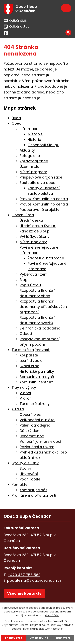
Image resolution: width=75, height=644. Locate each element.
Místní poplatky (33, 242)
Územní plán (31, 166)
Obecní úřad (23, 215)
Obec (16, 123)
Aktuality (27, 150)
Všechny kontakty (24, 593)
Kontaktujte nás (33, 490)
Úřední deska (31, 220)
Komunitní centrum (37, 382)
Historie (34, 139)
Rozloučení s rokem (37, 447)
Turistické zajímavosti (31, 350)
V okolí (25, 398)
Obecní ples (30, 414)
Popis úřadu (30, 285)
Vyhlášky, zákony (34, 237)
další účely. (52, 615)
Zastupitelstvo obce (37, 183)
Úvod (16, 118)
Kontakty (19, 485)
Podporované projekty (39, 210)
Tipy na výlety (24, 387)
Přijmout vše (13, 638)
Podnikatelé (30, 479)
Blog (23, 280)
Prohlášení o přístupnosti (34, 495)
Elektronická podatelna (40, 328)
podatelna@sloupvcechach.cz (34, 580)
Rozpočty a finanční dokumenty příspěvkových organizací (43, 307)
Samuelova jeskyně (37, 377)
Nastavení (63, 638)
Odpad (26, 334)
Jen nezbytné (39, 638)
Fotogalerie (30, 156)
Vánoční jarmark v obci (40, 441)
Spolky (25, 468)
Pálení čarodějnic (35, 425)
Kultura (18, 409)
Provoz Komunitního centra (44, 199)
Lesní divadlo (31, 361)
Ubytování (29, 474)
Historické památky (37, 371)
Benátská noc (32, 436)
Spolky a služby (25, 463)
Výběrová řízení (33, 274)
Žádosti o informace (46, 258)
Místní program (33, 172)
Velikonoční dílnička (37, 420)
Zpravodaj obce (34, 161)
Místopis (35, 134)
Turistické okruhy (35, 404)
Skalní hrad (29, 366)
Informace (29, 129)
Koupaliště (29, 355)
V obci (25, 393)
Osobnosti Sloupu (43, 145)
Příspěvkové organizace (41, 177)
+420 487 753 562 (24, 575)
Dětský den (29, 431)
